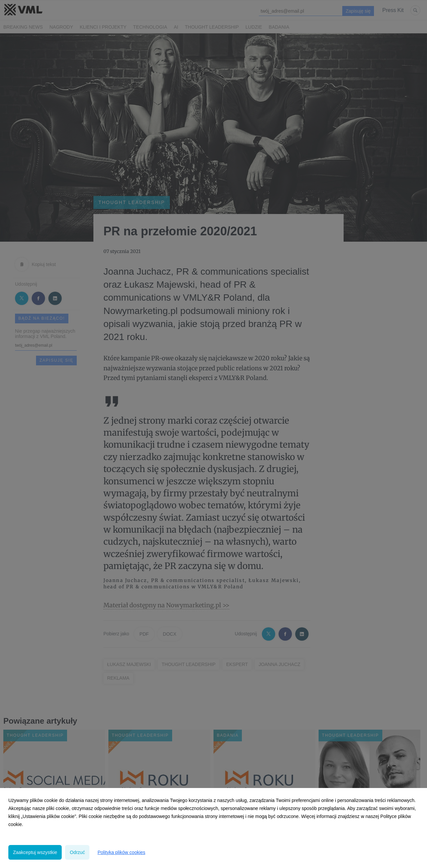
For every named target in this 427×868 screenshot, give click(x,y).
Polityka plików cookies (121, 852)
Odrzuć (77, 852)
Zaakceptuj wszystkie (35, 852)
